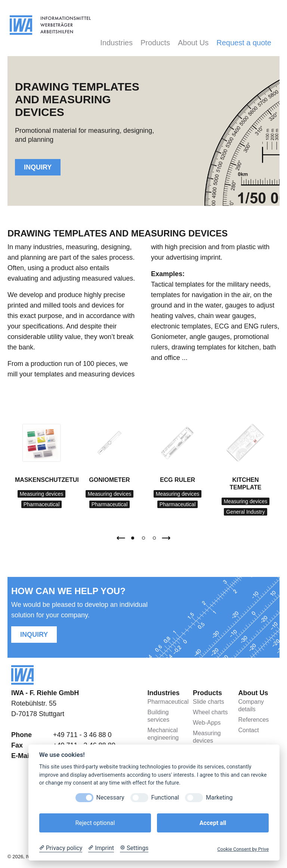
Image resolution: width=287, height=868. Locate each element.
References (254, 720)
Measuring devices (42, 494)
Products (155, 43)
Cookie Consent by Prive (243, 849)
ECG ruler (178, 480)
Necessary (110, 797)
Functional (165, 797)
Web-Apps (207, 723)
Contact (249, 730)
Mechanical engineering (163, 734)
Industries (116, 43)
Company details (251, 705)
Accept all (213, 823)
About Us (193, 43)
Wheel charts (210, 712)
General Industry (246, 512)
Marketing (219, 797)
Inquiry (38, 167)
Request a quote (244, 43)
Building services (159, 716)
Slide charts (209, 702)
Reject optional (95, 823)
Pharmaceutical (42, 504)
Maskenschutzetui (47, 480)
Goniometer (109, 480)
